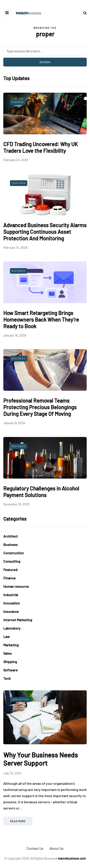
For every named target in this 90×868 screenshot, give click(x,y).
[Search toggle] (83, 13)
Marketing (11, 645)
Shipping (10, 662)
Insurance (11, 611)
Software (10, 670)
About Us (56, 848)
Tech (7, 678)
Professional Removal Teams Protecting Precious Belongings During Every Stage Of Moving (40, 407)
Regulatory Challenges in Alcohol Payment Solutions (41, 492)
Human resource (16, 586)
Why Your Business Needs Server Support (41, 759)
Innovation (12, 603)
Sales (7, 653)
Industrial (11, 595)
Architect (11, 536)
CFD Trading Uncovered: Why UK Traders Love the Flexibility (41, 147)
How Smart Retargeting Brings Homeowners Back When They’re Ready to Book (41, 320)
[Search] (45, 51)
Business (19, 271)
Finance (18, 102)
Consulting (12, 561)
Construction (14, 553)
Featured (19, 183)
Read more (18, 821)
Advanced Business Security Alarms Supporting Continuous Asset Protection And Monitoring (45, 232)
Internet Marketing (18, 620)
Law (7, 637)
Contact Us (35, 848)
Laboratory (12, 628)
